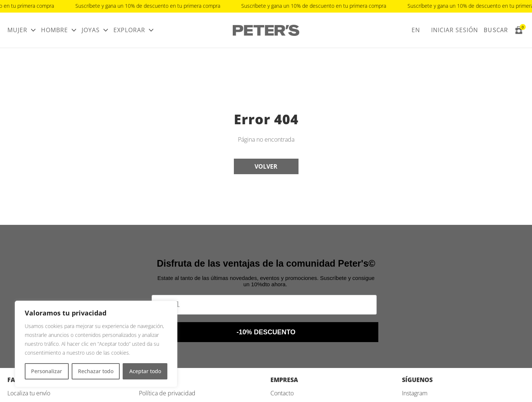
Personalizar (47, 371)
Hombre (54, 30)
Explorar (129, 30)
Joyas (91, 30)
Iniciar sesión (455, 30)
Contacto (282, 393)
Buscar (496, 30)
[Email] (264, 305)
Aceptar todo (145, 371)
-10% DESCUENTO (266, 332)
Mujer (17, 30)
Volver (266, 166)
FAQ (14, 380)
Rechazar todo (96, 371)
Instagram (415, 393)
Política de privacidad (167, 393)
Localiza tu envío (29, 393)
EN (416, 30)
